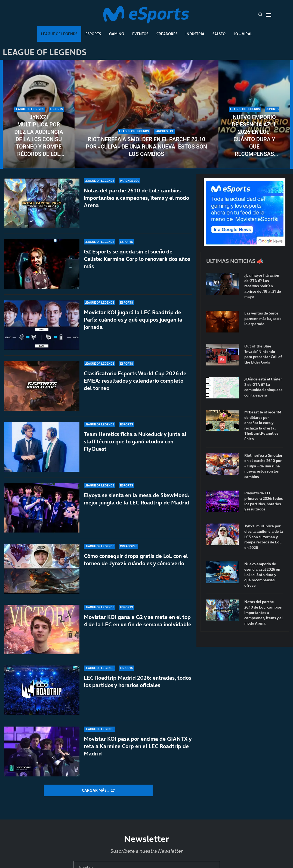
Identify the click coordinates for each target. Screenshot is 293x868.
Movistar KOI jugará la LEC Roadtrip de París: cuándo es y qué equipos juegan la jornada (133, 320)
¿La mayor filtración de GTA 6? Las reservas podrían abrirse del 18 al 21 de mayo (263, 286)
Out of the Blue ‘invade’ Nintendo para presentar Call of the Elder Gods (263, 354)
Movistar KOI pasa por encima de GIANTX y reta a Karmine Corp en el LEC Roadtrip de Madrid (138, 756)
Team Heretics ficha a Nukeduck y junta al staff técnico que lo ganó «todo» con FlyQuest (135, 441)
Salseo (219, 34)
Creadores (167, 34)
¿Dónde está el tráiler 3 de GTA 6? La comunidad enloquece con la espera (263, 387)
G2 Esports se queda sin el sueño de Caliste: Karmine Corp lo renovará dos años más (137, 259)
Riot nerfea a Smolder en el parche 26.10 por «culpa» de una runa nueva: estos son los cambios (146, 147)
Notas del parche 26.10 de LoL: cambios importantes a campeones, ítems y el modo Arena (136, 198)
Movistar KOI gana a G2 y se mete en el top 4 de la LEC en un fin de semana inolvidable (138, 630)
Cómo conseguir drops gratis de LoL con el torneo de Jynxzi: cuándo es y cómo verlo (136, 562)
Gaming (117, 34)
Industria (195, 34)
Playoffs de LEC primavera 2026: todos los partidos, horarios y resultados (263, 501)
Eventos (140, 34)
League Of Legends (59, 34)
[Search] (260, 15)
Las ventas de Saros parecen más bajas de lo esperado (263, 319)
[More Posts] (98, 791)
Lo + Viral (243, 34)
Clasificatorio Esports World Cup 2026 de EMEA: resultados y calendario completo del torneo (135, 381)
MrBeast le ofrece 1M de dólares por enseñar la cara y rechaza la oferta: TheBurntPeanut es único (263, 426)
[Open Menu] (269, 15)
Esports (93, 34)
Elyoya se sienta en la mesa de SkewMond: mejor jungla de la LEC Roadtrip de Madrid (136, 499)
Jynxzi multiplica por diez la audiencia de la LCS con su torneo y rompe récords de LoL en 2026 (38, 136)
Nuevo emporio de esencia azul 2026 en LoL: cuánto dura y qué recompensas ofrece (254, 136)
